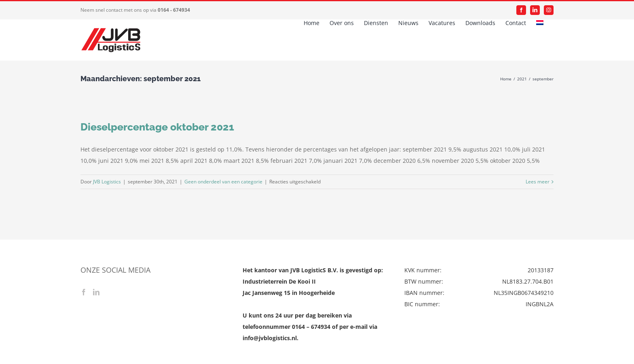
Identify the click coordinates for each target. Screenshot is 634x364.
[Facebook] (84, 292)
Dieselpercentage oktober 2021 (157, 127)
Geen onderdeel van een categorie (223, 182)
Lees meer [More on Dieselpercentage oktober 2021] (538, 182)
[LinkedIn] (96, 292)
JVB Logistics (107, 182)
